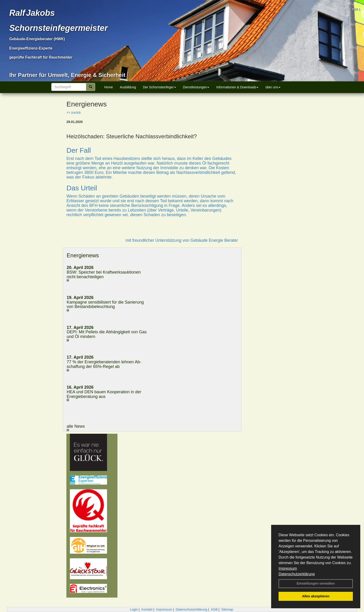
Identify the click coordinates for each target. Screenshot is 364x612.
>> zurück (73, 112)
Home (109, 87)
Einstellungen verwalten (316, 583)
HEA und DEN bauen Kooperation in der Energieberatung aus (104, 394)
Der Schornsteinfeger (159, 87)
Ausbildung (128, 87)
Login (134, 609)
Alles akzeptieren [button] (316, 596)
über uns (273, 87)
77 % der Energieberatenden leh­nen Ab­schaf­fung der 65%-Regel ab (104, 364)
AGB (214, 609)
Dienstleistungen (196, 87)
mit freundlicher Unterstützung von (158, 240)
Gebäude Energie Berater (214, 240)
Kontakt (147, 609)
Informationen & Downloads (237, 87)
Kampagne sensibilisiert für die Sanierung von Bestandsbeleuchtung (105, 304)
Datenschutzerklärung (297, 574)
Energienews (83, 255)
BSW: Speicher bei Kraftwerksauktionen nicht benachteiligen (104, 275)
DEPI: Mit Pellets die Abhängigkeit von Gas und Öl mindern (107, 334)
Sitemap (227, 609)
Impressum (288, 568)
